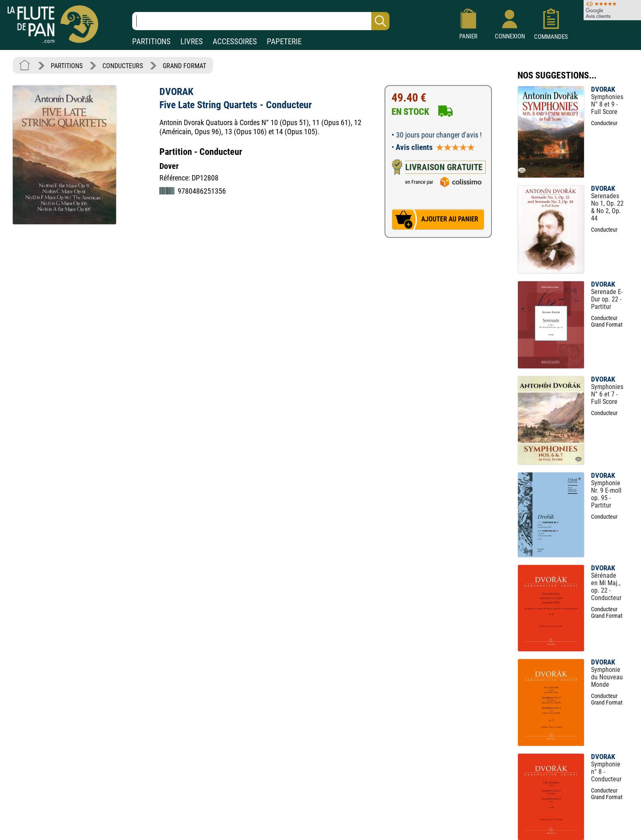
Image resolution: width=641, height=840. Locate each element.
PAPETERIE (284, 42)
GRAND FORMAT (184, 66)
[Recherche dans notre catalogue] (261, 21)
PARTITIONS (151, 42)
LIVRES (192, 42)
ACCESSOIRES (235, 42)
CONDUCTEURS (123, 66)
